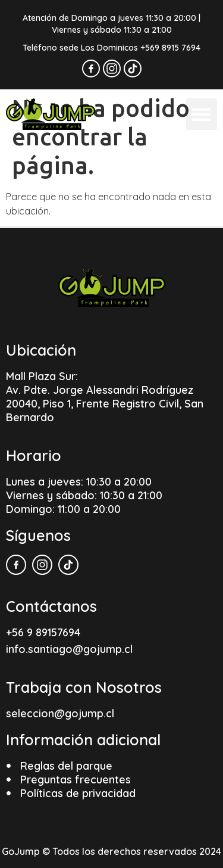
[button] (202, 114)
